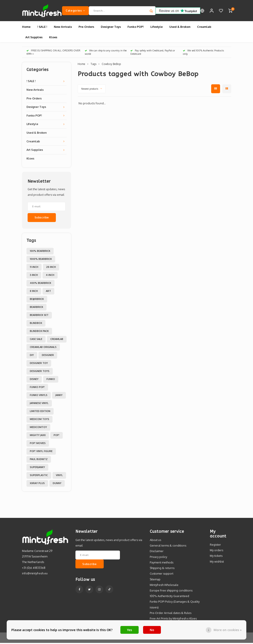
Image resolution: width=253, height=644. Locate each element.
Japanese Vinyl (39, 404)
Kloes (53, 38)
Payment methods (162, 563)
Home (26, 28)
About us (155, 541)
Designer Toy (39, 364)
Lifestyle (157, 28)
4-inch (50, 276)
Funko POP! (136, 28)
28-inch (51, 268)
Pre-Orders (86, 28)
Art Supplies (34, 38)
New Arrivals (63, 28)
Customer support (162, 575)
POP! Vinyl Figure (41, 452)
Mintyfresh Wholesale (164, 586)
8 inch (34, 292)
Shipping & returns (162, 569)
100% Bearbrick (40, 252)
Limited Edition (40, 412)
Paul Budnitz (39, 460)
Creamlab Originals (43, 348)
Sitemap (155, 580)
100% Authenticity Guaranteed (169, 597)
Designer (48, 356)
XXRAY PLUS (37, 484)
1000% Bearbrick (41, 260)
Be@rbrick (37, 300)
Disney (34, 380)
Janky (59, 396)
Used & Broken (180, 28)
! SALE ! (42, 28)
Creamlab (204, 28)
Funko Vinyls (39, 396)
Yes (130, 630)
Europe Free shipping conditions (171, 592)
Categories (75, 11)
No (152, 630)
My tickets (216, 557)
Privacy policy (158, 558)
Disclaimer (157, 552)
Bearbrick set (39, 316)
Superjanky (37, 468)
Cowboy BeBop (111, 65)
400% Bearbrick (40, 284)
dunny (57, 484)
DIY (32, 356)
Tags (93, 65)
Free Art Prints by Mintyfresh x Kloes (173, 620)
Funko (51, 380)
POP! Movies (38, 444)
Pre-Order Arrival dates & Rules (171, 614)
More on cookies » (228, 630)
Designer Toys (111, 28)
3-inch (34, 276)
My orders (217, 551)
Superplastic (39, 476)
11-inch (34, 268)
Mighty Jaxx (38, 436)
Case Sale (36, 340)
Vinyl (59, 476)
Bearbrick (36, 308)
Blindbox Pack (39, 332)
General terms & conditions (168, 547)
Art (48, 292)
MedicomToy (38, 428)
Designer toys (40, 372)
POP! (57, 436)
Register (215, 546)
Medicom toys (39, 420)
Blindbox (36, 324)
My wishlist (217, 562)
